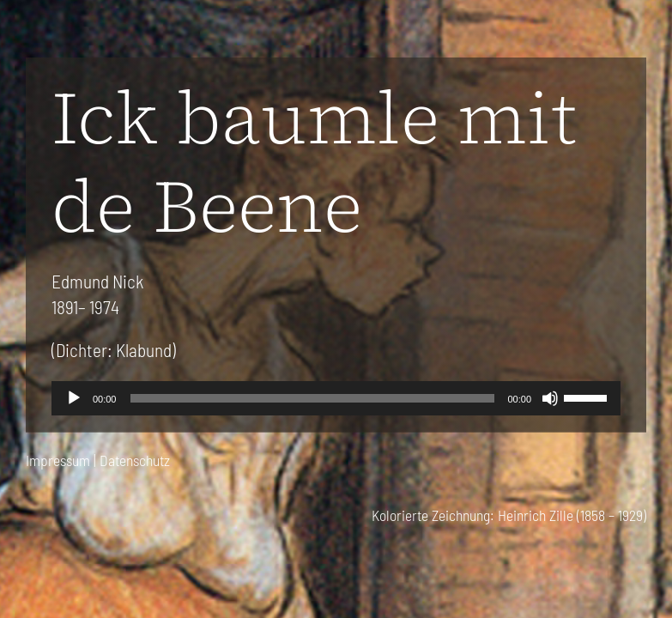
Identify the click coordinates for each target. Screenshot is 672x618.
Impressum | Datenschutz (98, 460)
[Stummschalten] (550, 398)
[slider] (312, 398)
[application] (336, 398)
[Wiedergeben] (74, 398)
